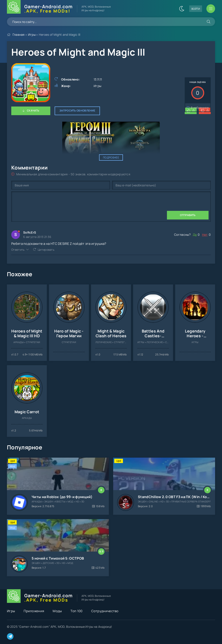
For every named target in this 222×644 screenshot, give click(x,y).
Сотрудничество (105, 611)
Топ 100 (76, 611)
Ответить (18, 250)
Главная (19, 35)
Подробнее (111, 157)
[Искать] (209, 22)
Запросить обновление (77, 111)
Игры (32, 35)
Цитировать (46, 250)
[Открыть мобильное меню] (211, 9)
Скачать (33, 111)
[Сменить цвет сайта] (182, 9)
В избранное (200, 108)
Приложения (34, 611)
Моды (57, 611)
